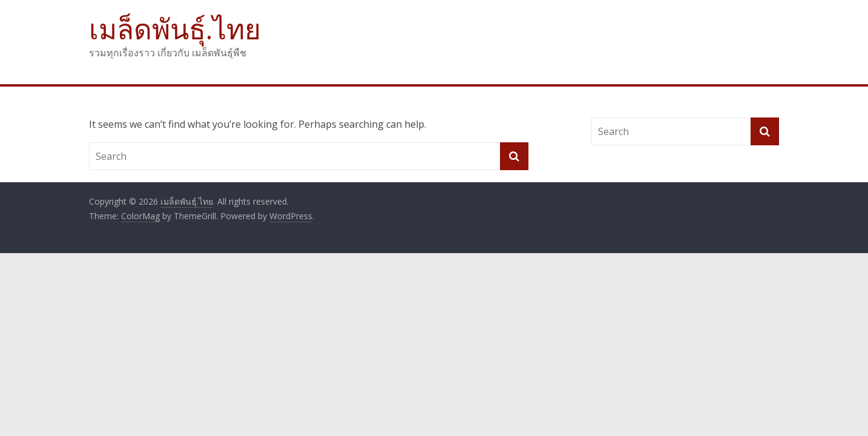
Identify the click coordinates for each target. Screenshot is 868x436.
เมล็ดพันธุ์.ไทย (175, 28)
